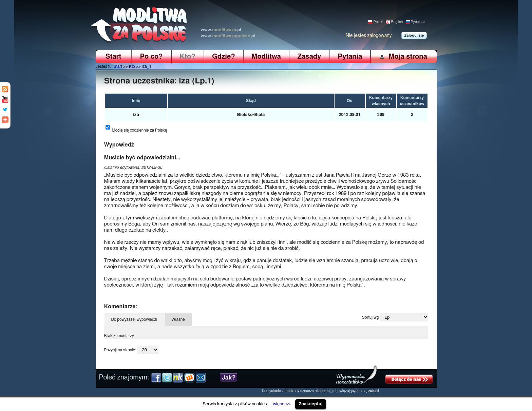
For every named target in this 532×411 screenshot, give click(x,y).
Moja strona (408, 56)
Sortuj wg (370, 317)
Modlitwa (266, 57)
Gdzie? (223, 57)
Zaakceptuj (311, 404)
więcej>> (282, 404)
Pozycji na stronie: (120, 350)
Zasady (309, 57)
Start (113, 57)
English (397, 22)
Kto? (188, 57)
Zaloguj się (414, 35)
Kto (132, 66)
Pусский (418, 22)
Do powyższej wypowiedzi (134, 319)
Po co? (151, 57)
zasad (374, 391)
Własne (178, 319)
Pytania (350, 57)
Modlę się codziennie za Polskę (140, 130)
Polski (378, 22)
